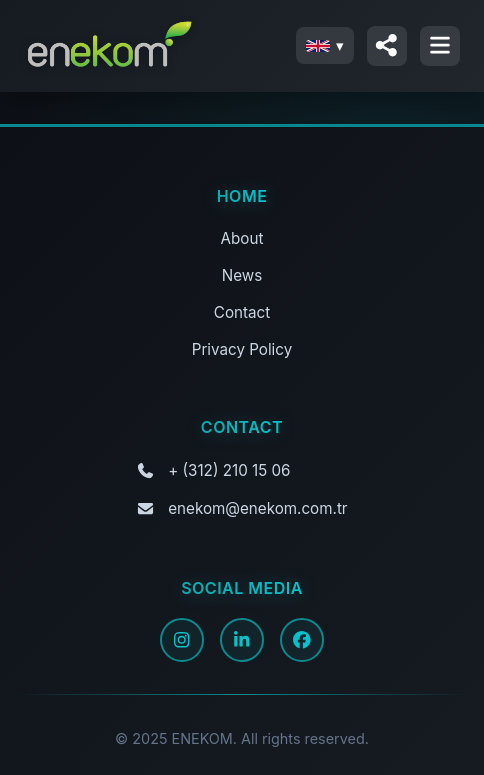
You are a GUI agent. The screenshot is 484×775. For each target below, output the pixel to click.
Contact (242, 312)
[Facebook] (302, 640)
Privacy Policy (242, 349)
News (242, 275)
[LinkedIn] (242, 640)
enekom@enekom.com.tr (257, 508)
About (242, 238)
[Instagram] (182, 640)
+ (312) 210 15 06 (229, 470)
